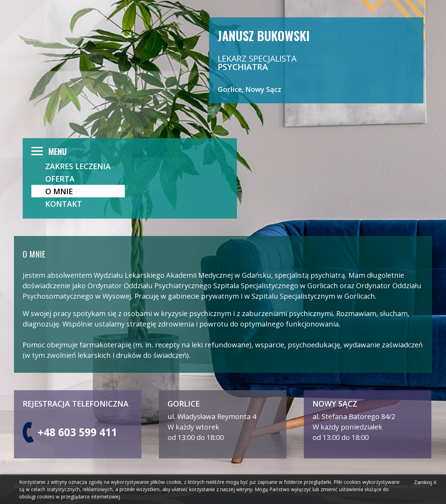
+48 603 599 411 (77, 432)
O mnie (59, 191)
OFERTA (60, 179)
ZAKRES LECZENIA (78, 166)
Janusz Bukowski (264, 35)
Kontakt (64, 204)
